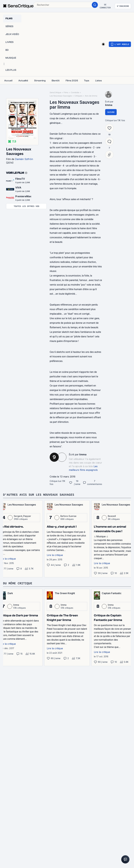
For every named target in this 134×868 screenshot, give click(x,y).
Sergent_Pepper (22, 516)
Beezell (112, 516)
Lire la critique (55, 555)
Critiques (78, 96)
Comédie (75, 92)
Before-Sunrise (68, 516)
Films (66, 92)
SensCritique (55, 92)
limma (83, 454)
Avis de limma (91, 96)
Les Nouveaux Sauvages (19, 151)
